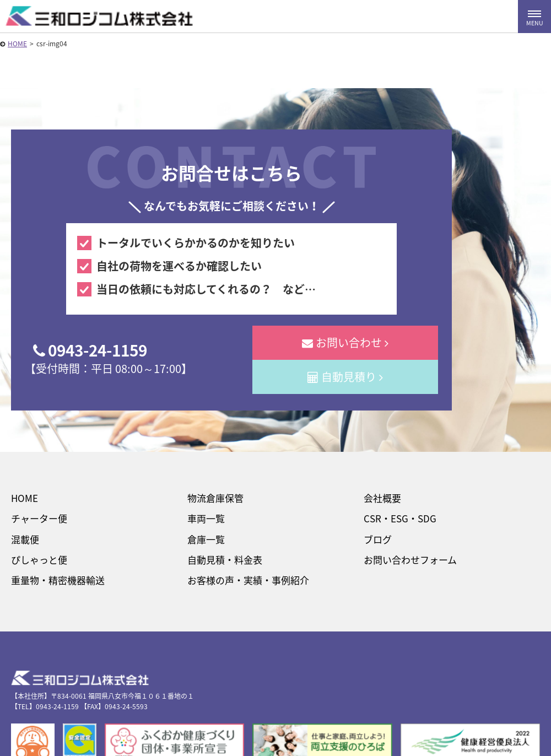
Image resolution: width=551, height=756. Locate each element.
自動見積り (345, 377)
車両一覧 (206, 518)
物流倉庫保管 (215, 498)
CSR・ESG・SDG (400, 518)
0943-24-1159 (90, 350)
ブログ (378, 539)
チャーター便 (39, 518)
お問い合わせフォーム (410, 560)
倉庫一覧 (206, 539)
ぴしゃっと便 (39, 560)
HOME (17, 44)
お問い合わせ (345, 342)
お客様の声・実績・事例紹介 (248, 580)
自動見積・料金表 (225, 560)
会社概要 (382, 498)
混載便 (25, 539)
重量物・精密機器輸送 (58, 580)
